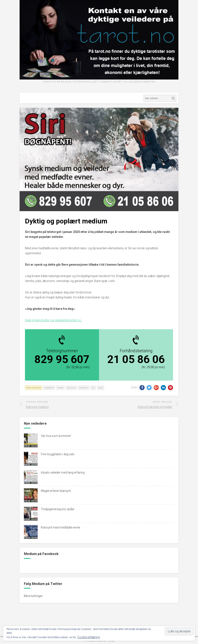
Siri (93, 388)
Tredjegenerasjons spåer (58, 509)
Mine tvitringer (33, 596)
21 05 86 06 (136, 359)
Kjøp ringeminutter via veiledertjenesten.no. (53, 320)
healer (60, 388)
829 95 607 (62, 359)
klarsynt (71, 388)
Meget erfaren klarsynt (56, 491)
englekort (49, 388)
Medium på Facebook (41, 554)
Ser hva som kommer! (56, 436)
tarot (101, 388)
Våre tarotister (34, 388)
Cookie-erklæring (89, 637)
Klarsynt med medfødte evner (61, 527)
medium (84, 388)
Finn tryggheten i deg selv (58, 454)
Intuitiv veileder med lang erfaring (63, 472)
